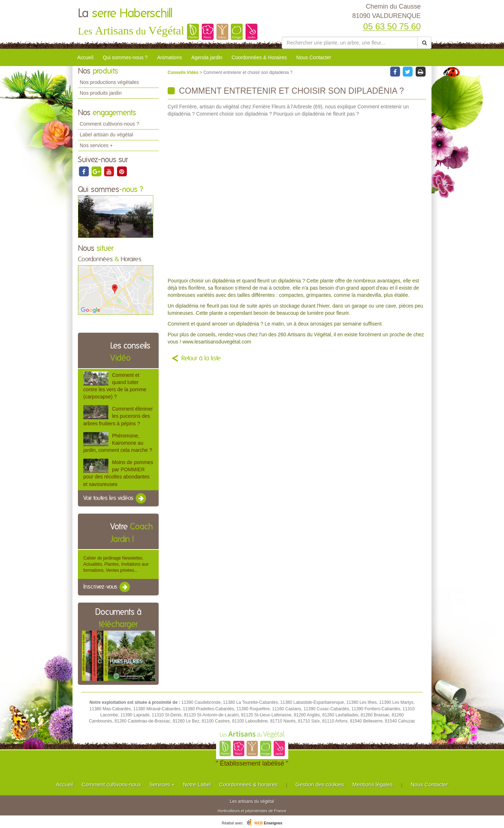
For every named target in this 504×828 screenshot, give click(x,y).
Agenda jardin (207, 57)
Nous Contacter (314, 57)
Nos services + (96, 145)
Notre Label (197, 784)
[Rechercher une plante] (350, 43)
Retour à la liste (201, 359)
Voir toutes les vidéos (115, 499)
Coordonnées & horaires (249, 784)
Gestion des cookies (320, 784)
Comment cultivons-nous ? (109, 124)
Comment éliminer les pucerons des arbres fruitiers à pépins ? (118, 416)
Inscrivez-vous (107, 587)
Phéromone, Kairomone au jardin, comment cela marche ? (118, 443)
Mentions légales (373, 784)
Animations (169, 57)
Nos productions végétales (109, 82)
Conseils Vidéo (184, 72)
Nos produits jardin (101, 93)
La (125, 14)
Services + (162, 784)
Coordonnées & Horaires (259, 57)
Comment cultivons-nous (111, 784)
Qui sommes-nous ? (125, 57)
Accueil (85, 57)
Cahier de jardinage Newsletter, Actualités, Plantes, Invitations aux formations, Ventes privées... (116, 564)
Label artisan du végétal (106, 135)
